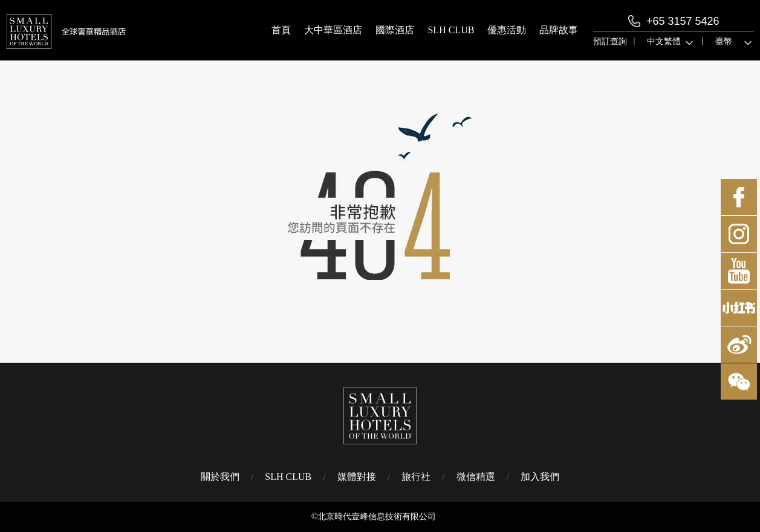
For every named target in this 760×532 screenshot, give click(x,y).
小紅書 (739, 308)
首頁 (281, 30)
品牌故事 (559, 30)
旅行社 (416, 477)
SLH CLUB (451, 30)
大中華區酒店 (333, 30)
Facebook (739, 197)
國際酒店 (395, 30)
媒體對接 (357, 477)
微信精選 (476, 477)
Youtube (739, 271)
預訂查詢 (610, 41)
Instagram (739, 234)
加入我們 (540, 477)
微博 (739, 345)
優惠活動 (507, 30)
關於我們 (220, 477)
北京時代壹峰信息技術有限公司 (377, 517)
